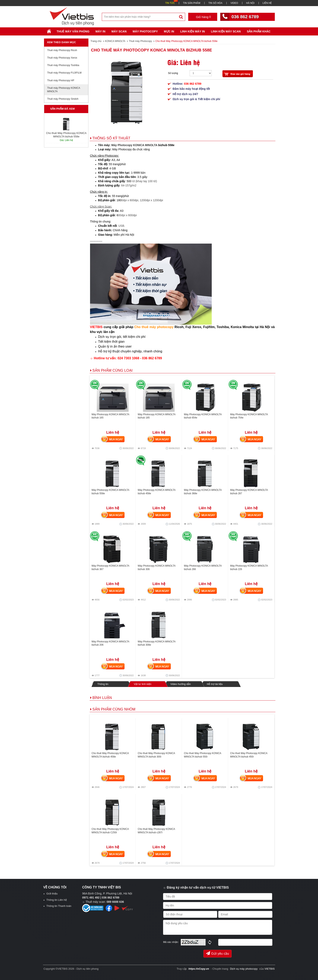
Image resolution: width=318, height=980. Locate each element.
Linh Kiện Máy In (193, 31)
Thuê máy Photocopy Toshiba (63, 65)
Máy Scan (119, 31)
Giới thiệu (52, 894)
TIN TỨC (170, 3)
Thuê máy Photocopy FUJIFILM (64, 73)
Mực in (169, 31)
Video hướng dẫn (180, 684)
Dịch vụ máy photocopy (244, 969)
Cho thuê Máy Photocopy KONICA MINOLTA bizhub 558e (152, 50)
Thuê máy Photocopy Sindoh (63, 99)
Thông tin (103, 684)
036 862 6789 (245, 17)
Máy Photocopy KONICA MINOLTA (134, 145)
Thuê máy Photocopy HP (61, 80)
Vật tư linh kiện (142, 684)
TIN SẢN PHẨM (192, 3)
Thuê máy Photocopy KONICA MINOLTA (64, 90)
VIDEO (234, 3)
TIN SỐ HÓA (215, 3)
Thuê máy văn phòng (73, 31)
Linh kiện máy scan (226, 31)
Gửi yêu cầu (218, 953)
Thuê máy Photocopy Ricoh (62, 50)
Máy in (100, 31)
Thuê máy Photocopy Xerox (62, 58)
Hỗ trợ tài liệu (215, 684)
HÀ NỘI (250, 3)
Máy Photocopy (145, 31)
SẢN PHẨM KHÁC (259, 31)
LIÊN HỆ (267, 3)
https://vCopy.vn (199, 969)
